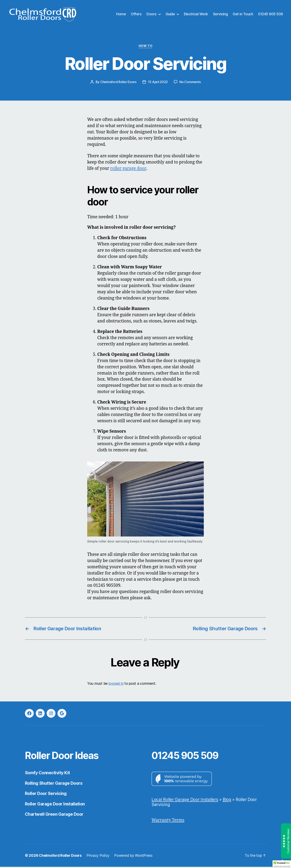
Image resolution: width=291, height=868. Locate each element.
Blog (227, 801)
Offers (136, 15)
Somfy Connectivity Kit (47, 774)
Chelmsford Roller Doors (118, 83)
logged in (116, 684)
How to (145, 47)
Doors (152, 15)
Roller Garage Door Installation (55, 805)
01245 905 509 (271, 15)
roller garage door (128, 170)
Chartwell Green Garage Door (54, 815)
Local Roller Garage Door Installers (185, 801)
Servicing (220, 15)
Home (121, 15)
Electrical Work (196, 15)
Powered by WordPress (133, 857)
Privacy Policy (98, 857)
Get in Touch (243, 15)
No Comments (190, 83)
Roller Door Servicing (46, 795)
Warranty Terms (168, 821)
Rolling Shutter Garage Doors (54, 784)
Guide (170, 15)
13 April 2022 (158, 83)
